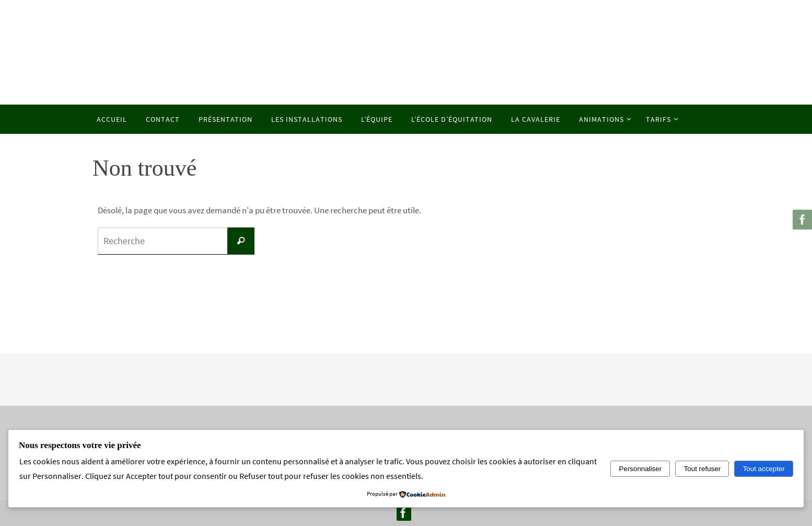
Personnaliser (641, 469)
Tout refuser (702, 469)
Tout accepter (764, 469)
